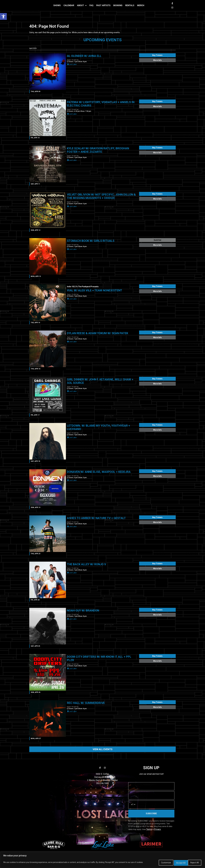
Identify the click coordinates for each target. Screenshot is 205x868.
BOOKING (118, 6)
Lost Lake (73, 66)
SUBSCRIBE (151, 815)
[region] (102, 860)
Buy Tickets (157, 57)
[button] (3, 16)
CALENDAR (69, 6)
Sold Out (157, 241)
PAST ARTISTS (103, 6)
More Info (157, 61)
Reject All (176, 863)
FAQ (91, 6)
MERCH (141, 6)
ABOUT (82, 6)
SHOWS (57, 6)
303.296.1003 (102, 785)
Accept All (193, 863)
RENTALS (130, 6)
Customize (158, 863)
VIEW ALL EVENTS (103, 751)
